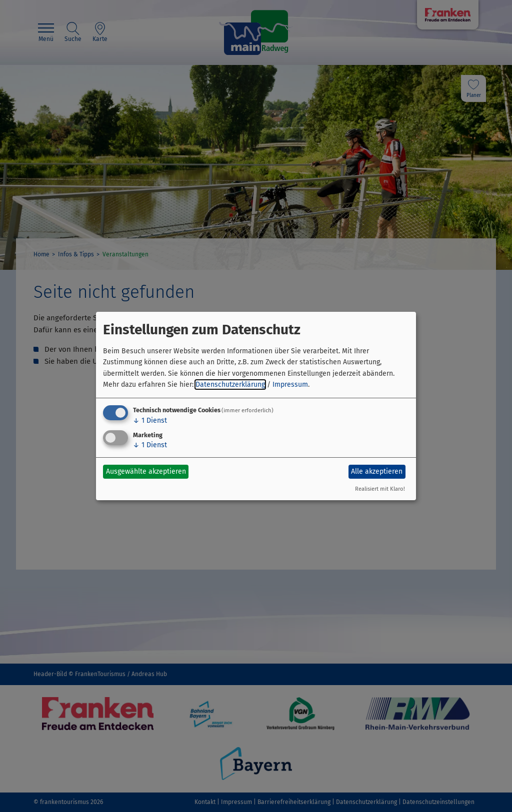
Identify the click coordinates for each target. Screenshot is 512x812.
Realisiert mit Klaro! (380, 489)
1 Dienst (150, 420)
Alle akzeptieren (377, 471)
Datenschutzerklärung (230, 385)
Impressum (290, 385)
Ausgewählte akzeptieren (146, 471)
